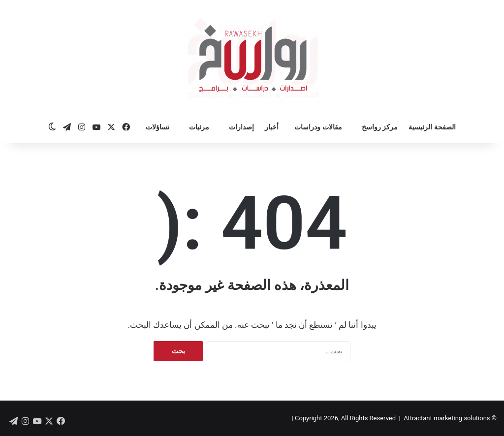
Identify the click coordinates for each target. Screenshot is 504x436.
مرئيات (199, 127)
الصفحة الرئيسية (432, 127)
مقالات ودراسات (318, 127)
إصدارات (241, 127)
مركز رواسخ (380, 127)
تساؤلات (157, 127)
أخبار (272, 127)
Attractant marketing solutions (447, 418)
